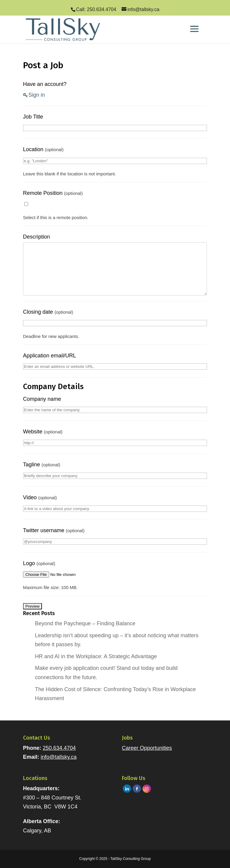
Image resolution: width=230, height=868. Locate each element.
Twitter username (54, 530)
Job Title (33, 117)
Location (43, 149)
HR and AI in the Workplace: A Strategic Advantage (96, 656)
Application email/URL (50, 356)
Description (37, 237)
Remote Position (53, 193)
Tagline (42, 465)
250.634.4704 (59, 748)
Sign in (37, 95)
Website (43, 432)
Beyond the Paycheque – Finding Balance (85, 623)
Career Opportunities (147, 748)
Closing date (48, 312)
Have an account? (45, 84)
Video (40, 497)
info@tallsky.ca (59, 757)
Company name (42, 399)
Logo (39, 563)
